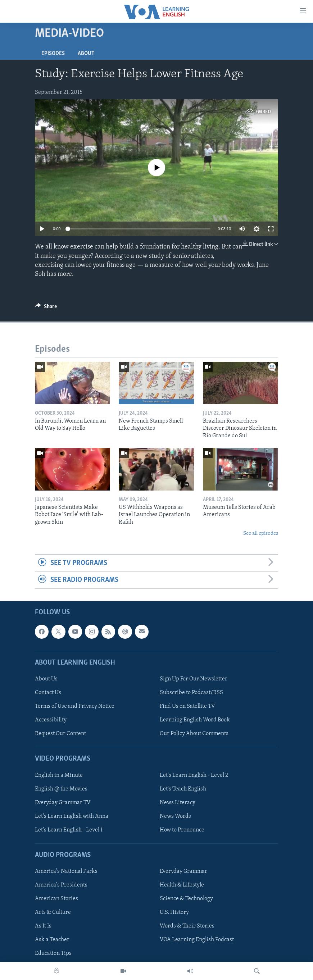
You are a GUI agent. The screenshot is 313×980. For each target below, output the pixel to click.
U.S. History (174, 913)
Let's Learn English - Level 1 (69, 830)
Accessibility (51, 720)
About (86, 54)
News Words (175, 816)
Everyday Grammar (183, 871)
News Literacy (178, 803)
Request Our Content (60, 734)
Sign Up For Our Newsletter (194, 679)
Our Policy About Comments (194, 734)
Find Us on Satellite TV (187, 706)
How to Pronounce (182, 830)
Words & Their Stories (187, 926)
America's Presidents (61, 885)
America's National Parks (66, 871)
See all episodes (261, 534)
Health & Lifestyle (182, 885)
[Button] (46, 308)
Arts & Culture (53, 913)
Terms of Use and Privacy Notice (75, 706)
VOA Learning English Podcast (197, 940)
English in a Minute (59, 775)
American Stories (56, 899)
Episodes (53, 54)
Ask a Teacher (52, 940)
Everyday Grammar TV (63, 803)
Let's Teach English (183, 789)
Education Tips (53, 954)
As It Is (43, 926)
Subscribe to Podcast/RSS (191, 693)
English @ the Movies (61, 789)
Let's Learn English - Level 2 (194, 775)
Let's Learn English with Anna (72, 816)
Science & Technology (186, 899)
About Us (46, 679)
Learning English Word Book (195, 720)
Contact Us (48, 693)
